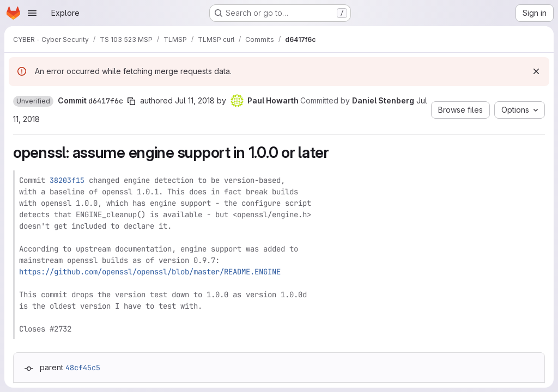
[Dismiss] (536, 71)
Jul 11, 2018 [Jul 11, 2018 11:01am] (195, 100)
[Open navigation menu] (32, 13)
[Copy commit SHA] (131, 101)
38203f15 (67, 180)
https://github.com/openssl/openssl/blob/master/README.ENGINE (150, 272)
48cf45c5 (83, 367)
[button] (33, 101)
